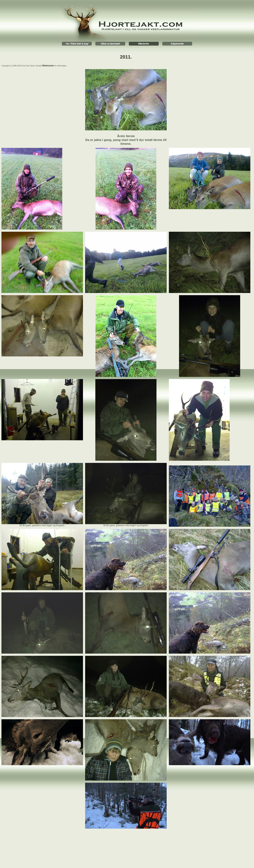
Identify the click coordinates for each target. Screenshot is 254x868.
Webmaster (48, 66)
